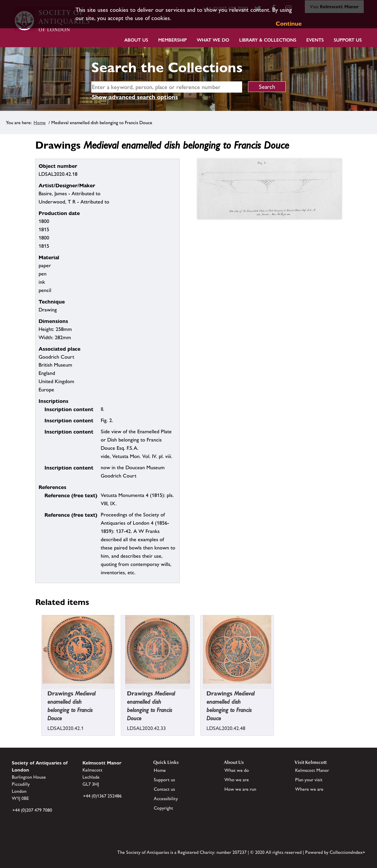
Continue (289, 24)
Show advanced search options (135, 97)
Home (40, 123)
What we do (213, 40)
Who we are (237, 780)
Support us (164, 780)
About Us (136, 40)
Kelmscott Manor (312, 770)
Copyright (163, 808)
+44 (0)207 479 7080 (32, 810)
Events (315, 40)
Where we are (309, 789)
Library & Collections (268, 40)
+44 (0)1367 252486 (102, 796)
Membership (172, 40)
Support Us (348, 40)
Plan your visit (309, 780)
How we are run (240, 789)
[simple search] (167, 87)
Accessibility (166, 799)
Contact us (164, 789)
